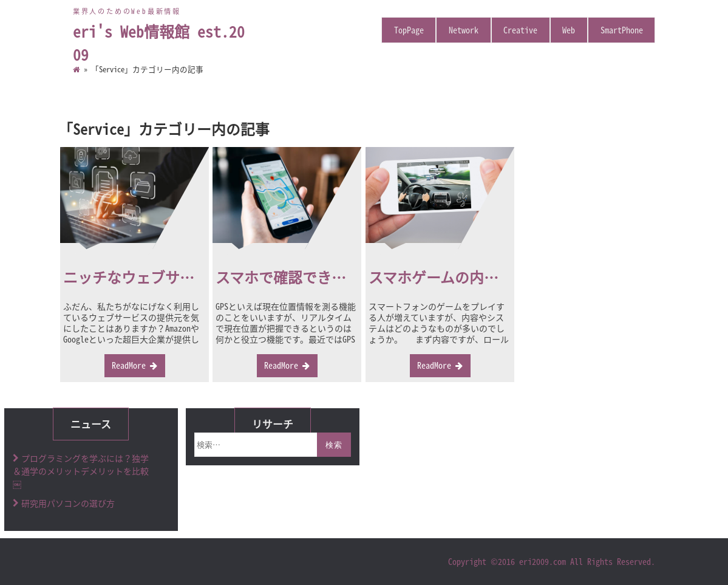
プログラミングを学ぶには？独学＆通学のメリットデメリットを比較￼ (81, 471)
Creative (520, 30)
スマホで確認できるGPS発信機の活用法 (343, 277)
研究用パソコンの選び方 (68, 503)
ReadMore (129, 365)
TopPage (409, 30)
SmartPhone (622, 30)
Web (569, 30)
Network (464, 30)
